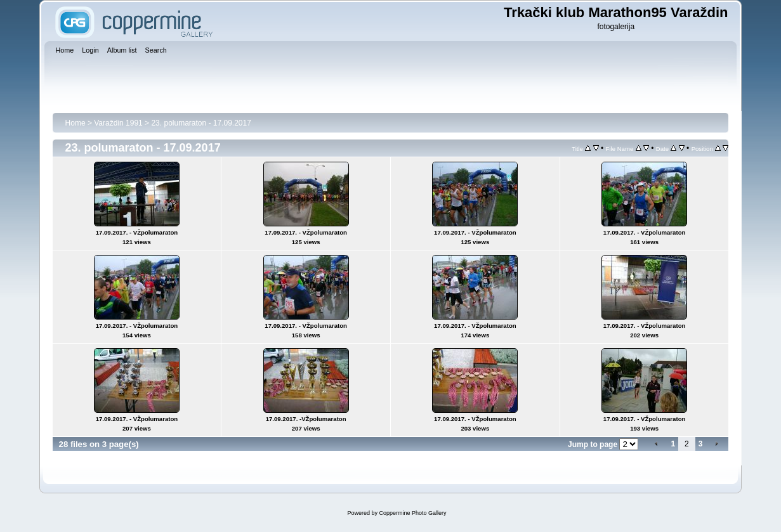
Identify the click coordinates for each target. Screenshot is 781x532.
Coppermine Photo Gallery (412, 513)
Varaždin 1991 (118, 123)
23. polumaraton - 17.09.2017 (201, 123)
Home (75, 123)
